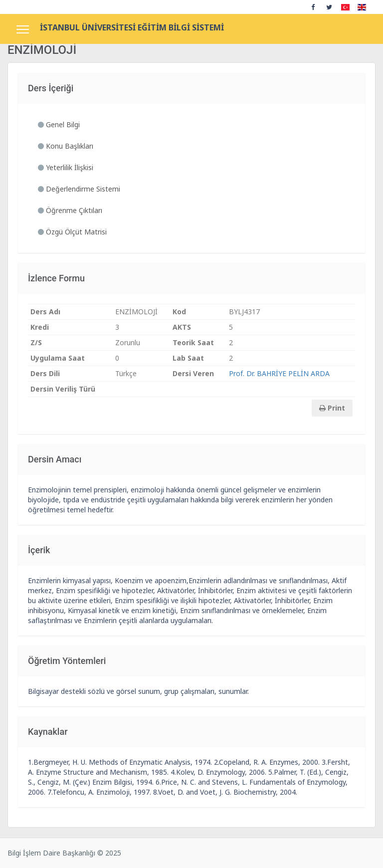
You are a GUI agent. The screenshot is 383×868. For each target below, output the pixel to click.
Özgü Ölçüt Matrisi (72, 232)
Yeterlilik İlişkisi (66, 167)
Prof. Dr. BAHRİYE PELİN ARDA (279, 373)
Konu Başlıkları (66, 146)
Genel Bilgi (59, 124)
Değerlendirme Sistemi (79, 189)
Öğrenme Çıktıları (70, 210)
